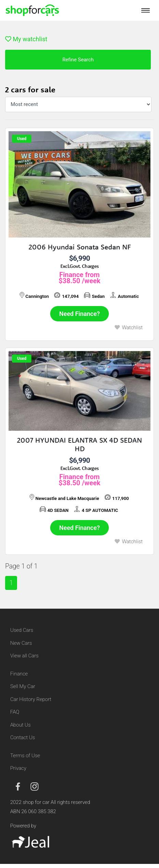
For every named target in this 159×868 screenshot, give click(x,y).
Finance (19, 674)
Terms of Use (25, 756)
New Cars (21, 643)
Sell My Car (23, 686)
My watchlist (26, 39)
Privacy (18, 768)
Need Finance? (80, 314)
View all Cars (24, 656)
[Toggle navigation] (146, 10)
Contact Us (23, 737)
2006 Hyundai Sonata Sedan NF (80, 247)
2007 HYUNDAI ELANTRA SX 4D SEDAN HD (79, 444)
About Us (20, 725)
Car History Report (31, 699)
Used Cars (22, 630)
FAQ (15, 712)
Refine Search (78, 60)
